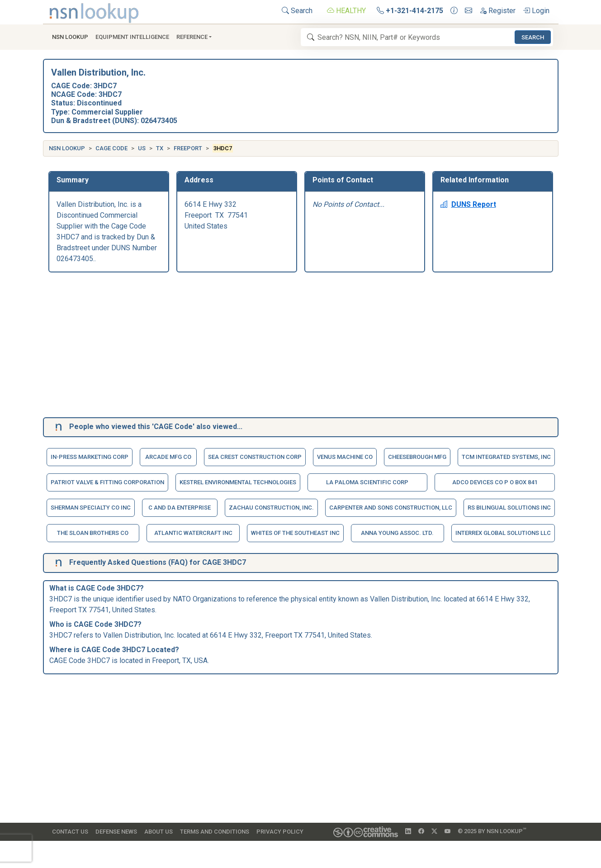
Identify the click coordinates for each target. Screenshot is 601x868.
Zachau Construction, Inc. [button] (271, 508)
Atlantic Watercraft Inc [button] (193, 533)
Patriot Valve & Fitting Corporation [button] (107, 482)
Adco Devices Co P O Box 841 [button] (495, 482)
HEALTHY (346, 11)
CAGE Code (111, 148)
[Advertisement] (301, 347)
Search (297, 11)
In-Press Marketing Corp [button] (90, 457)
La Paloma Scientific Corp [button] (367, 482)
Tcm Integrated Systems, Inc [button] (506, 457)
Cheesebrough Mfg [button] (417, 457)
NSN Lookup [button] (70, 37)
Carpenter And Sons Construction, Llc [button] (391, 508)
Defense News (116, 832)
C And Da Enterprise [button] (180, 508)
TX (160, 148)
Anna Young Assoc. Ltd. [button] (397, 533)
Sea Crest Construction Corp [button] (255, 457)
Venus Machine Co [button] (345, 457)
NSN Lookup (67, 148)
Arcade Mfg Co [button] (168, 457)
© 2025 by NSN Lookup (492, 831)
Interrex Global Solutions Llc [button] (503, 533)
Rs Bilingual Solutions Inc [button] (509, 508)
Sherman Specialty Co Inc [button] (91, 508)
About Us (159, 832)
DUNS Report (468, 204)
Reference (192, 37)
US (142, 148)
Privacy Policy (280, 832)
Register (497, 11)
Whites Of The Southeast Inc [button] (295, 533)
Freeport (188, 148)
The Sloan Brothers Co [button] (93, 533)
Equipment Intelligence (132, 37)
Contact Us (70, 832)
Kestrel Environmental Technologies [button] (238, 482)
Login (536, 11)
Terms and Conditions (215, 832)
